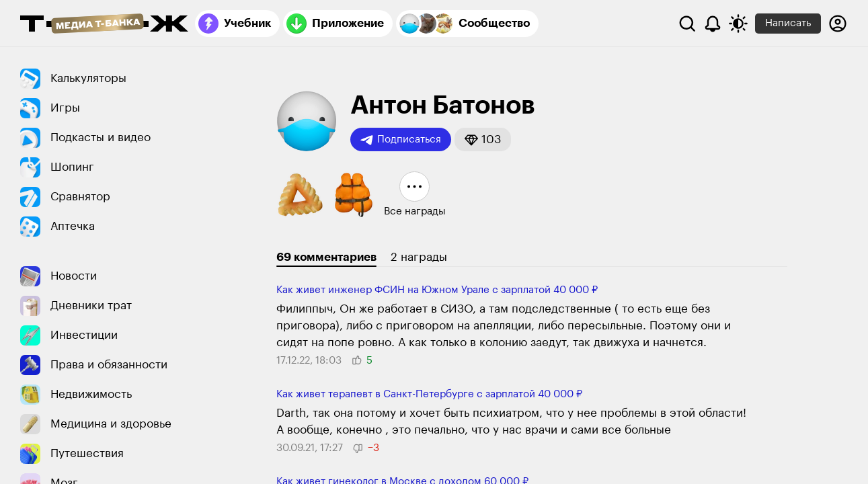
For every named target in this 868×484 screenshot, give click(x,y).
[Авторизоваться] (838, 24)
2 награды (419, 257)
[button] (483, 139)
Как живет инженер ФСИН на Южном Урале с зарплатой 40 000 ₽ (437, 290)
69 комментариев (326, 257)
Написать (788, 23)
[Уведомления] (713, 24)
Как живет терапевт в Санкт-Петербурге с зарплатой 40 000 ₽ (429, 394)
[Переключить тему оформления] (738, 24)
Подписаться (401, 140)
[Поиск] (687, 24)
